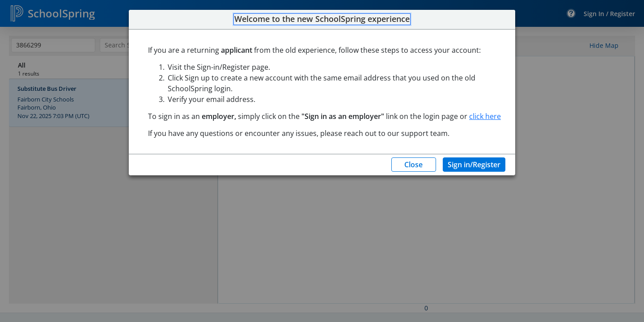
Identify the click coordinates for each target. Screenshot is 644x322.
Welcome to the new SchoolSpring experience (322, 19)
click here (485, 116)
